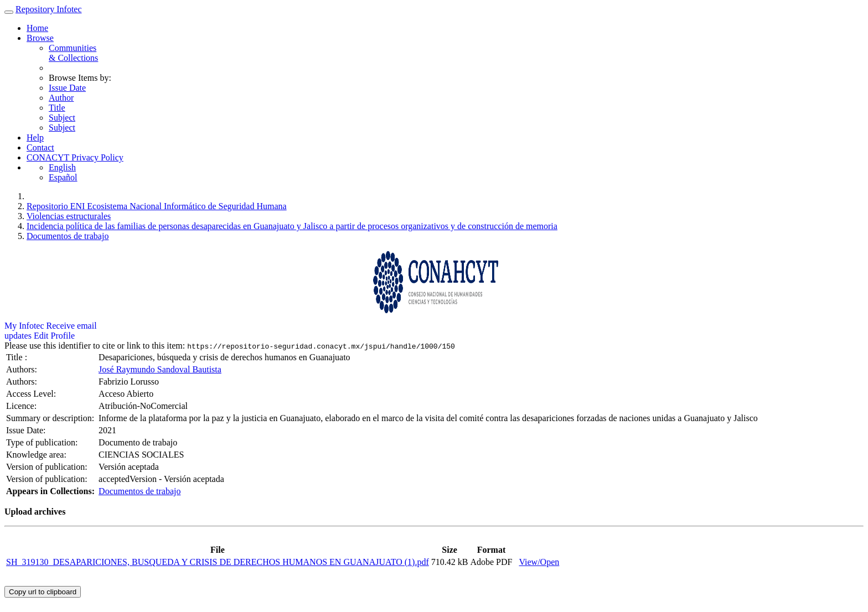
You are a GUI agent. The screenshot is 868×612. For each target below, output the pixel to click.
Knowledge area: (37, 455)
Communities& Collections (73, 53)
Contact (40, 147)
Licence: (22, 406)
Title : (18, 357)
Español (63, 177)
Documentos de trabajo (68, 236)
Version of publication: (48, 467)
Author (61, 98)
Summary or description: (51, 418)
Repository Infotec (49, 9)
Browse (40, 38)
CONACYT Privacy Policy (75, 157)
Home (37, 28)
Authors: (23, 369)
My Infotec (24, 326)
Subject (62, 118)
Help (35, 138)
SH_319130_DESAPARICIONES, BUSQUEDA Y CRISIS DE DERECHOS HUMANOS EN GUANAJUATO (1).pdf (218, 562)
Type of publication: (43, 442)
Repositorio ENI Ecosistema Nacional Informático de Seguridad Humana (157, 206)
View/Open (539, 562)
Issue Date (67, 88)
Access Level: (32, 394)
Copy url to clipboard (43, 592)
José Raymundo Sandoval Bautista (160, 369)
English (62, 167)
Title (57, 108)
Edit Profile (54, 336)
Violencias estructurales (69, 216)
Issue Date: (27, 430)
